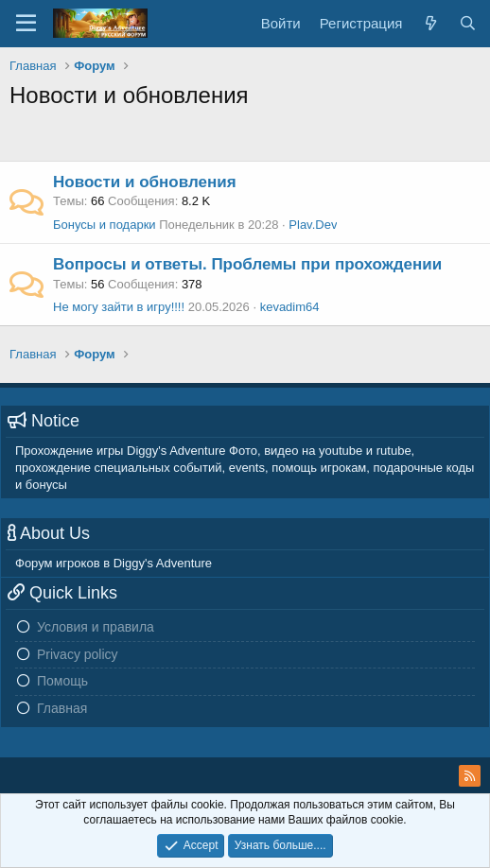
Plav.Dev (313, 225)
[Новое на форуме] (430, 23)
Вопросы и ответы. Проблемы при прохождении (247, 264)
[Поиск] (468, 23)
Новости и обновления (145, 182)
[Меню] (26, 24)
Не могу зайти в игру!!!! (119, 307)
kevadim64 (290, 307)
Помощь (62, 681)
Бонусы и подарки (105, 225)
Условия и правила (96, 627)
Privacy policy (78, 654)
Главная (62, 708)
